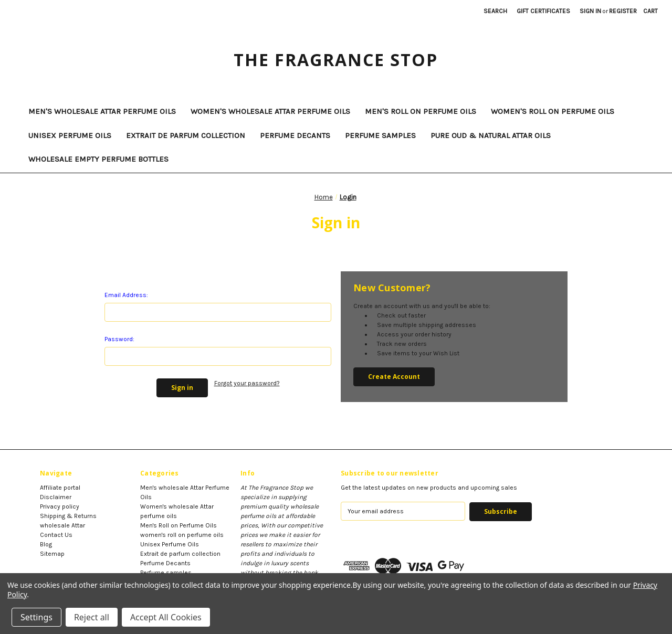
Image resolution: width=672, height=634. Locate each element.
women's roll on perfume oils (553, 111)
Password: (119, 339)
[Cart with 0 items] (650, 11)
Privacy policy (60, 506)
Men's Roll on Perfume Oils (421, 111)
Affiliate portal (60, 488)
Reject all (92, 617)
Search (495, 11)
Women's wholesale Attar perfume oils (270, 111)
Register (623, 11)
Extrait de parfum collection (186, 135)
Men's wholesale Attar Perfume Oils (102, 111)
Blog (46, 544)
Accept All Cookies (166, 617)
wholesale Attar (62, 525)
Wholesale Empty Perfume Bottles (98, 159)
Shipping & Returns (68, 516)
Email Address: (126, 295)
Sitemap (52, 554)
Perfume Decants (295, 135)
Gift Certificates (543, 11)
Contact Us (56, 535)
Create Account (394, 377)
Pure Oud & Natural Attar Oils (491, 135)
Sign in (590, 11)
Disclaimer (56, 497)
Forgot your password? (247, 383)
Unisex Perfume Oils (70, 135)
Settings (36, 617)
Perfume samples (380, 135)
